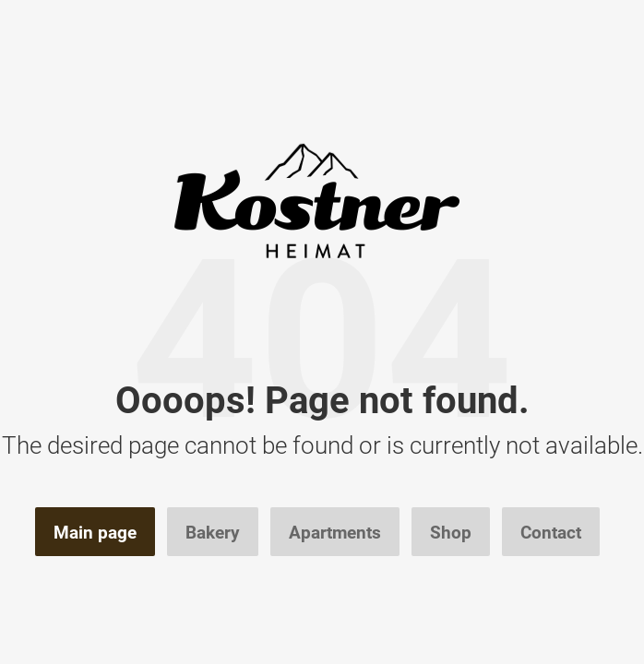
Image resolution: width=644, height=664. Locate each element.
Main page (95, 532)
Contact (551, 532)
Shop (451, 532)
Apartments (335, 532)
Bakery (213, 532)
